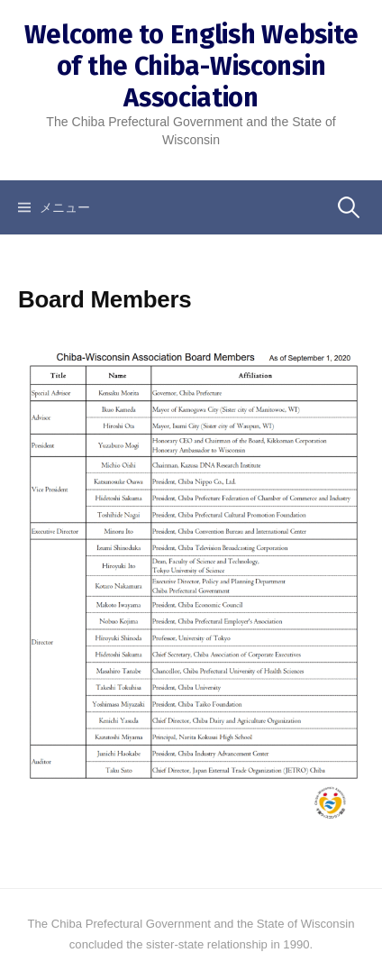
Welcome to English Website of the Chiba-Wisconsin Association (191, 66)
